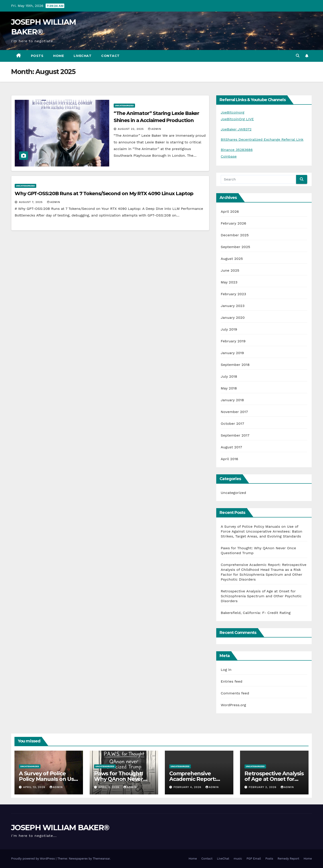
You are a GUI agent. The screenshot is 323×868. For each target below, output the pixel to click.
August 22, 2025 (131, 129)
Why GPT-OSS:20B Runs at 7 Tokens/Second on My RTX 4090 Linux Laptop (104, 193)
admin (155, 129)
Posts (37, 56)
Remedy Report (288, 859)
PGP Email (254, 859)
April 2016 (229, 459)
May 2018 (229, 388)
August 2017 (231, 447)
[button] (298, 56)
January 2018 (232, 400)
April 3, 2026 (109, 787)
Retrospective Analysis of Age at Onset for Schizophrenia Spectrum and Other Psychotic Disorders (261, 596)
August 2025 (232, 259)
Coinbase (229, 156)
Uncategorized (124, 105)
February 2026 (233, 223)
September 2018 (235, 365)
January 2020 (233, 318)
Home (59, 56)
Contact (110, 56)
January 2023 (233, 306)
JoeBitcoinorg (232, 112)
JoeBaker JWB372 (236, 129)
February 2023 (233, 294)
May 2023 (229, 282)
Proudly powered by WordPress (33, 859)
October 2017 (232, 424)
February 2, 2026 (263, 787)
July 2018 (229, 376)
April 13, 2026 (35, 787)
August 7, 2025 (31, 202)
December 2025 (235, 235)
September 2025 (235, 247)
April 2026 (230, 211)
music (238, 859)
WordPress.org (233, 705)
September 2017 (235, 435)
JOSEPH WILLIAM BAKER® (60, 828)
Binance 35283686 (237, 150)
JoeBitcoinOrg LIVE (237, 119)
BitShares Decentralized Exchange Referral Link (262, 139)
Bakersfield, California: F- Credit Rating (256, 613)
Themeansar (101, 859)
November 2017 (234, 412)
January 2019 (232, 353)
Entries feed (231, 681)
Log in (226, 670)
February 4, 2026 (188, 787)
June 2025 (230, 270)
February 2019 (233, 341)
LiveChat (83, 56)
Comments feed (235, 693)
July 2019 (229, 329)
